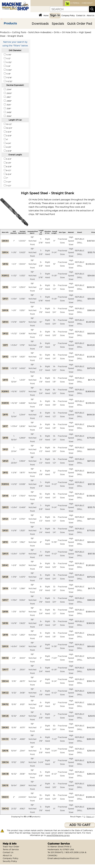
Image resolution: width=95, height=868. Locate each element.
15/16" (14, 728)
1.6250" (22, 565)
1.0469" (22, 507)
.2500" (22, 670)
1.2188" (22, 589)
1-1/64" (14, 299)
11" (54, 241)
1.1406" (22, 646)
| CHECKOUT (86, 3)
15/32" (14, 739)
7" (54, 716)
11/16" (14, 681)
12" (54, 345)
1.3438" (22, 334)
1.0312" (22, 276)
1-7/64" (14, 600)
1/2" (14, 658)
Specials (58, 24)
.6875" (22, 681)
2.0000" (22, 797)
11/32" (14, 693)
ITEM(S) (75, 3)
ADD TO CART (80, 825)
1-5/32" (14, 542)
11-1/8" (54, 276)
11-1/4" (54, 252)
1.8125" (22, 357)
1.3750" (22, 519)
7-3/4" (54, 658)
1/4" (14, 670)
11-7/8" (54, 542)
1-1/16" (14, 252)
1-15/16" (14, 392)
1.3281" (22, 449)
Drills (57, 32)
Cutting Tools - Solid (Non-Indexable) (32, 32)
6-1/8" (54, 670)
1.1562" (22, 542)
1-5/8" (14, 565)
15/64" (14, 751)
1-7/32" (14, 589)
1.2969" (22, 438)
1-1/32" (14, 276)
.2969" (22, 786)
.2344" (22, 751)
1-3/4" (14, 496)
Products (10, 23)
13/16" (14, 704)
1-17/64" (14, 426)
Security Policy (10, 861)
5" (41, 658)
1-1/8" (14, 310)
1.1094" (22, 600)
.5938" (22, 774)
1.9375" (22, 392)
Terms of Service (11, 850)
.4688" (22, 739)
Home (46, 16)
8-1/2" (54, 774)
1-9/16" (14, 623)
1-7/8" (14, 612)
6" (41, 681)
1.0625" (22, 252)
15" (54, 264)
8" (41, 542)
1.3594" (22, 461)
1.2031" (22, 380)
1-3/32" (14, 484)
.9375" (22, 728)
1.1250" (22, 310)
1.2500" (22, 287)
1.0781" (22, 554)
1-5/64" (14, 554)
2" (14, 797)
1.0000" (22, 241)
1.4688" (22, 403)
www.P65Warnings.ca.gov (58, 835)
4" (41, 786)
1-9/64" (14, 646)
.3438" (22, 693)
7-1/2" (54, 739)
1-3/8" (14, 519)
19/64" (14, 786)
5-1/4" (41, 762)
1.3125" (22, 531)
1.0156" (22, 299)
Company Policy (68, 16)
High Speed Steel (71, 241)
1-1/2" (14, 264)
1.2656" (22, 426)
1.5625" (22, 623)
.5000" (22, 658)
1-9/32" (14, 635)
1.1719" (22, 345)
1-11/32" (14, 334)
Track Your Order (11, 847)
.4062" (22, 716)
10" (41, 322)
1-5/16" (14, 531)
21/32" (14, 809)
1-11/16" (14, 322)
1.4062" (22, 368)
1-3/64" (14, 507)
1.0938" (22, 484)
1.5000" (22, 264)
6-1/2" (54, 693)
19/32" (14, 774)
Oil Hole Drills (69, 32)
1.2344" (22, 415)
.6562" (22, 809)
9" (54, 809)
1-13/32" (14, 368)
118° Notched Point (32, 241)
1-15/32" (14, 403)
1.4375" (22, 577)
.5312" (22, 762)
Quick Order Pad (79, 24)
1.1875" (22, 473)
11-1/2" (54, 484)
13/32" (14, 716)
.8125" (22, 704)
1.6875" (22, 322)
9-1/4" (54, 681)
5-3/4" (54, 751)
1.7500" (22, 496)
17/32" (14, 762)
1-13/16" (14, 357)
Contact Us (81, 16)
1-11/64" (14, 345)
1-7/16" (14, 577)
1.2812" (22, 635)
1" (14, 241)
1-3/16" (14, 473)
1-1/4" (14, 287)
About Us (91, 16)
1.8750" (22, 612)
